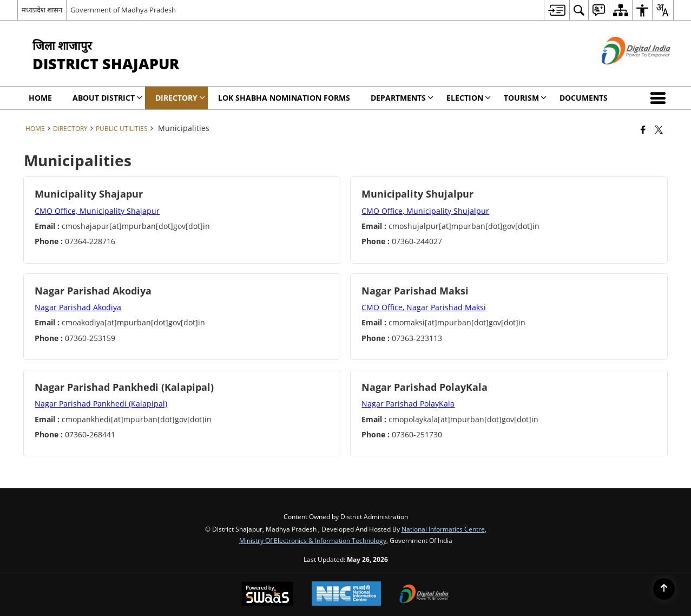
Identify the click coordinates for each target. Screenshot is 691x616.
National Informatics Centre (443, 529)
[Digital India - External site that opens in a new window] (623, 73)
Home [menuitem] (40, 98)
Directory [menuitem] (180, 98)
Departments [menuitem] (402, 98)
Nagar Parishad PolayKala (408, 404)
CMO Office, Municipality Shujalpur (425, 211)
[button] (660, 98)
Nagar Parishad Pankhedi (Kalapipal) (101, 404)
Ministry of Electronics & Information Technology (313, 540)
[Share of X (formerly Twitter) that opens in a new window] (659, 129)
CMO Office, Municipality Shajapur (97, 211)
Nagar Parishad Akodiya (78, 307)
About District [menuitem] (107, 98)
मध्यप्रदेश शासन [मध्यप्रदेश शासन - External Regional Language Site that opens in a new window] (42, 10)
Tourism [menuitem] (525, 98)
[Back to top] (664, 589)
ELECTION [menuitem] (469, 98)
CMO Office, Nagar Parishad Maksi (424, 307)
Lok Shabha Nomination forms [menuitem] (284, 98)
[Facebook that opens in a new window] (643, 129)
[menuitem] (557, 10)
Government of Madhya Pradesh (123, 10)
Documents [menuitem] (584, 98)
